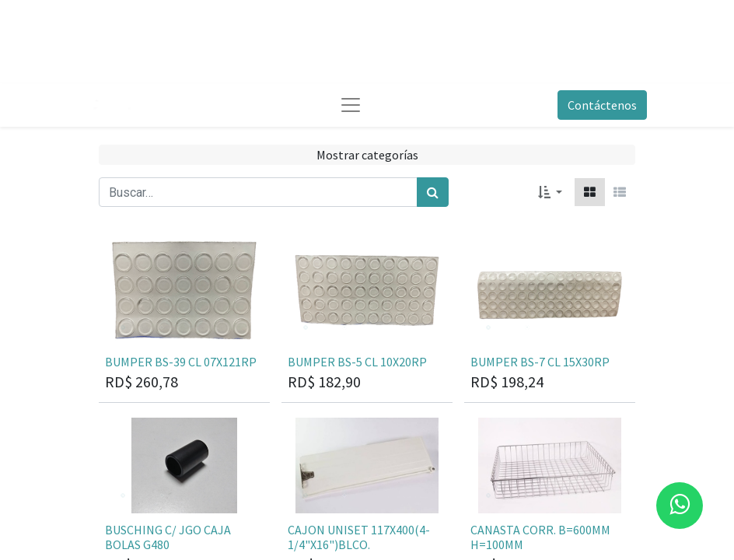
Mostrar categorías (367, 155)
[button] (550, 192)
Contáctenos (602, 105)
